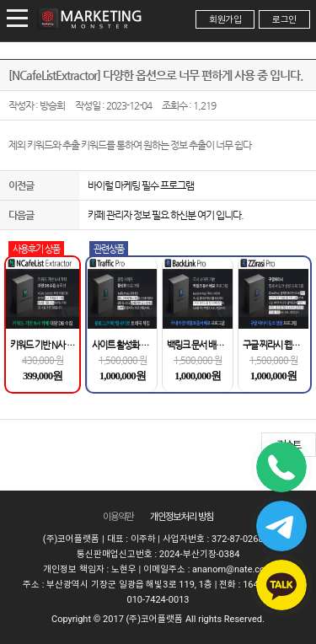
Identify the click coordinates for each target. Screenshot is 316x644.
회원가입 (225, 20)
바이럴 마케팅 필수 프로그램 (141, 185)
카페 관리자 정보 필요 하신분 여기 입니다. (166, 215)
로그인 (284, 20)
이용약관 (118, 517)
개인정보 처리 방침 (182, 517)
